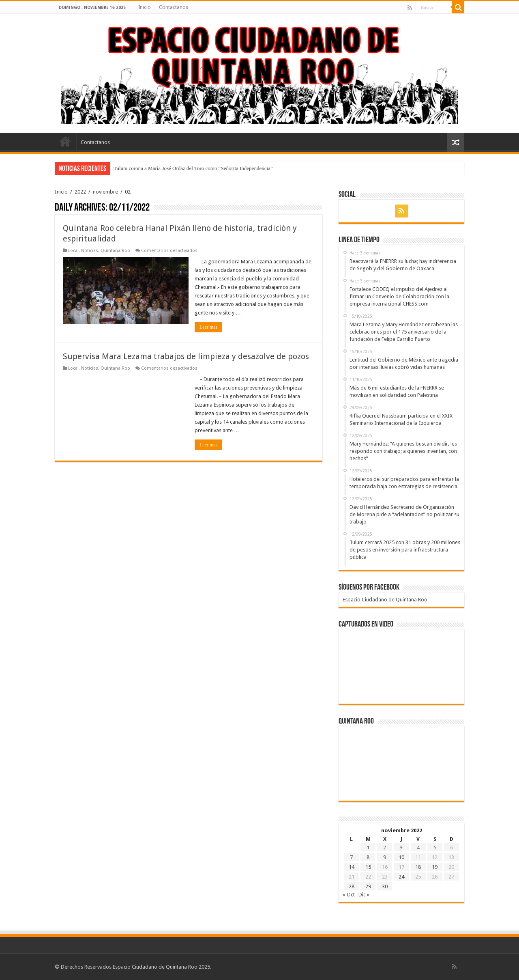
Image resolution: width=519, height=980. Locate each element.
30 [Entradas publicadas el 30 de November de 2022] (385, 886)
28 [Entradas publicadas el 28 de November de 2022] (352, 886)
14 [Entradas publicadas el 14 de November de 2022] (352, 867)
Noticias (90, 251)
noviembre (105, 192)
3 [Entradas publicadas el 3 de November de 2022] (401, 848)
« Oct (349, 895)
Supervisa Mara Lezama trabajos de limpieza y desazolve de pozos (187, 356)
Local (73, 251)
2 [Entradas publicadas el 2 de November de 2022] (385, 848)
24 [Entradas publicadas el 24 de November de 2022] (401, 877)
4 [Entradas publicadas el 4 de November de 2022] (418, 848)
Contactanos (174, 7)
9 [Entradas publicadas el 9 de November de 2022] (385, 857)
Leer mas (208, 327)
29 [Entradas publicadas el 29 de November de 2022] (368, 886)
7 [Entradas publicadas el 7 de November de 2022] (351, 857)
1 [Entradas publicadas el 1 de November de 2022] (368, 848)
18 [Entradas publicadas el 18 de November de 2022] (418, 867)
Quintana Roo (115, 251)
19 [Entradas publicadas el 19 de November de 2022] (435, 867)
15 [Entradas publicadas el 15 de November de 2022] (368, 867)
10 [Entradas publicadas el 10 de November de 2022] (401, 857)
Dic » (364, 895)
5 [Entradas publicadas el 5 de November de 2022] (435, 848)
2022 (80, 192)
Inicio (145, 7)
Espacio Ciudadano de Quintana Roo (385, 600)
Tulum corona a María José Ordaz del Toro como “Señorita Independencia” (193, 168)
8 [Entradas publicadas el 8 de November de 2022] (368, 857)
